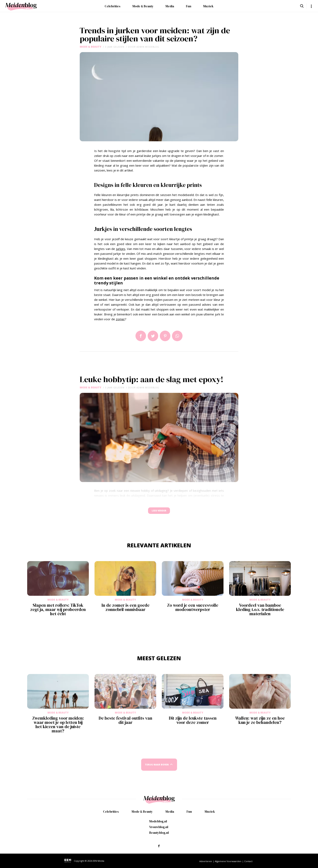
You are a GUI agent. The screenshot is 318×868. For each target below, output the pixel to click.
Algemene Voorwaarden (228, 861)
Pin (165, 336)
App (177, 336)
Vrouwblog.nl (159, 827)
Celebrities (113, 6)
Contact (248, 861)
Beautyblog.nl (159, 833)
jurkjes (121, 249)
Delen (141, 336)
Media (170, 6)
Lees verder (159, 513)
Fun (189, 6)
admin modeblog (148, 47)
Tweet (153, 336)
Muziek (208, 6)
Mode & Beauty (143, 6)
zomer (120, 319)
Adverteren (206, 861)
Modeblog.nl (158, 821)
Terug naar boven (157, 768)
